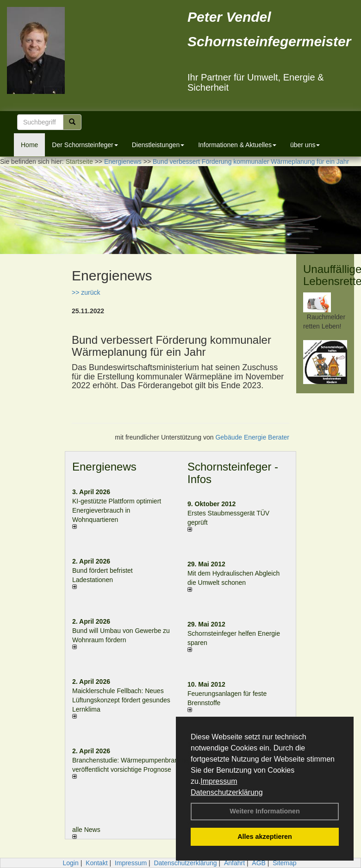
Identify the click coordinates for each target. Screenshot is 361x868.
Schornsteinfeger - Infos (233, 473)
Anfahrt (234, 863)
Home (29, 145)
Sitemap (284, 863)
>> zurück (86, 292)
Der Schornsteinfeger (85, 145)
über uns (305, 145)
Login (70, 863)
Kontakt (96, 863)
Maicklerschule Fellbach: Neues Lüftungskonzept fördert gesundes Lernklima (121, 700)
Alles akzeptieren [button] (265, 837)
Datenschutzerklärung (227, 792)
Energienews (104, 467)
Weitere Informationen (265, 811)
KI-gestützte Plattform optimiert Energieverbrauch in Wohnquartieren (117, 510)
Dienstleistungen (158, 145)
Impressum (219, 781)
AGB (259, 863)
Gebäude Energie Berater (252, 437)
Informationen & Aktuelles (237, 145)
